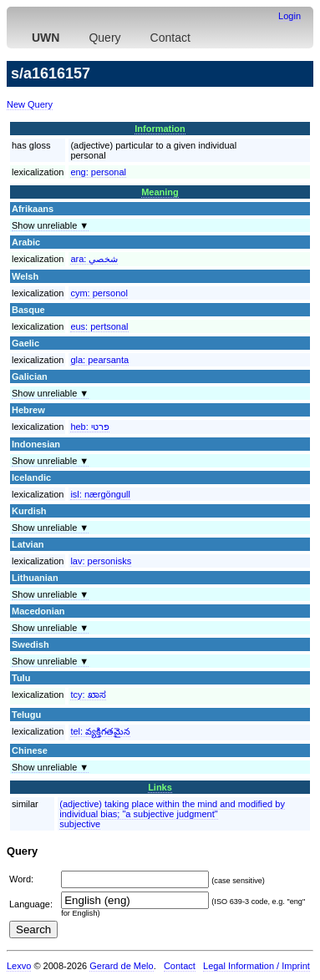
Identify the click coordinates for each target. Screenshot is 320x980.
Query (104, 38)
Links (160, 787)
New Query (30, 104)
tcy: (88, 695)
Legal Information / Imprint (257, 966)
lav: (101, 561)
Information (160, 129)
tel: (100, 731)
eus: (99, 326)
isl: (100, 494)
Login (290, 16)
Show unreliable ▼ (50, 225)
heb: (89, 427)
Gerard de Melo (121, 966)
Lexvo (19, 966)
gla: (99, 360)
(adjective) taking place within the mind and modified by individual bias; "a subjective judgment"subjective (172, 814)
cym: (99, 293)
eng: (98, 172)
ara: (94, 259)
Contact (170, 38)
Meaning (160, 192)
